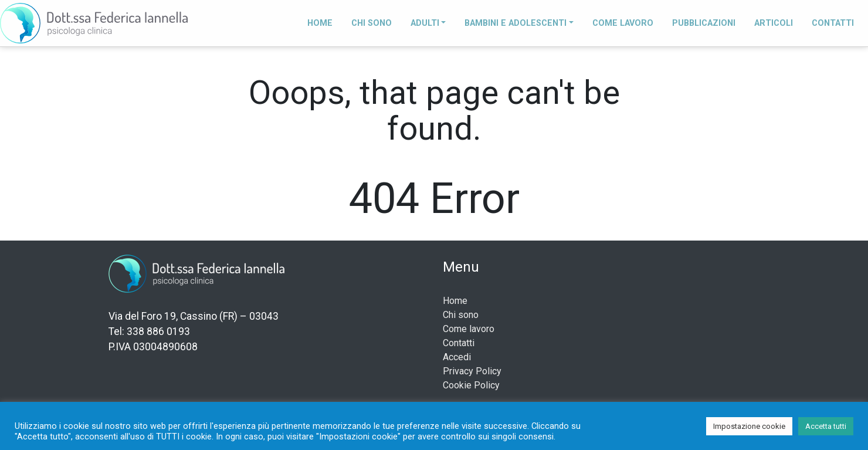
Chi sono (372, 23)
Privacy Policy (472, 371)
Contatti (833, 23)
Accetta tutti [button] (826, 426)
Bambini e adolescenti (516, 23)
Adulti (425, 23)
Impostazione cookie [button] (749, 426)
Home (320, 23)
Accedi (457, 357)
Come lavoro (623, 23)
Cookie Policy (471, 385)
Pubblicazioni (704, 23)
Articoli (774, 23)
